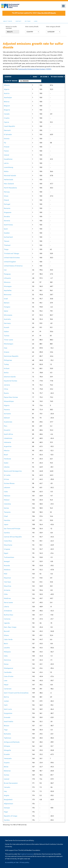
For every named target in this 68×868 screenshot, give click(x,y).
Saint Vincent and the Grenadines (16, 693)
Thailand (7, 245)
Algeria (7, 89)
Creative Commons (27, 854)
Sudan (6, 463)
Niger (6, 812)
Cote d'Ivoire (9, 676)
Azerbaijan (8, 97)
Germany (7, 323)
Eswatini (7, 430)
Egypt (6, 553)
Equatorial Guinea (10, 381)
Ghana (6, 635)
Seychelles (8, 290)
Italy (6, 348)
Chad (6, 516)
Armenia (7, 590)
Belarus (7, 102)
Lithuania (7, 278)
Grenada (7, 717)
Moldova (7, 570)
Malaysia (7, 652)
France (6, 151)
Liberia (6, 607)
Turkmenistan (9, 557)
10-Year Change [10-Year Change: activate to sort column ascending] (57, 77)
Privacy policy (25, 862)
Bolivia (6, 697)
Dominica (7, 660)
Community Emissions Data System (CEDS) (35, 69)
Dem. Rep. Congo (10, 627)
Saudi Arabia (8, 721)
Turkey (6, 364)
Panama (7, 410)
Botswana (8, 295)
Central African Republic (13, 537)
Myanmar (7, 578)
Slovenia (7, 221)
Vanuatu (7, 787)
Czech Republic (9, 126)
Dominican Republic (11, 356)
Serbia (6, 373)
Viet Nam (7, 582)
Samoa (6, 508)
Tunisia (7, 336)
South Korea (8, 225)
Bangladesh (8, 800)
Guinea (7, 775)
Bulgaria (7, 110)
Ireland (6, 155)
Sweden (7, 233)
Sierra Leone (8, 602)
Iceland (7, 779)
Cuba (6, 492)
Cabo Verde (8, 639)
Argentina (8, 446)
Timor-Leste (8, 340)
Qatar (6, 311)
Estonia (7, 139)
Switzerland (8, 237)
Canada (7, 114)
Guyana (7, 763)
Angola (7, 795)
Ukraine (7, 467)
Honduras (7, 459)
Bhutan (7, 726)
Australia (7, 319)
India (6, 656)
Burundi (7, 631)
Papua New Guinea (11, 397)
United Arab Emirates (12, 258)
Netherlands (8, 180)
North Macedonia (10, 188)
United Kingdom (10, 262)
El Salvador (8, 134)
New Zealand (9, 184)
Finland (7, 147)
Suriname (7, 414)
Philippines (8, 360)
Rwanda (7, 566)
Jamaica (7, 385)
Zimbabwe (8, 611)
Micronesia (8, 315)
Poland (6, 200)
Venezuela (8, 758)
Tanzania (7, 512)
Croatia (7, 118)
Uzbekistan (8, 438)
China (6, 389)
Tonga (6, 249)
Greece (7, 352)
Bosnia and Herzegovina (13, 471)
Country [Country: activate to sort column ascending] (8, 77)
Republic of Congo (11, 816)
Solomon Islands (10, 377)
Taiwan (7, 241)
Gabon (6, 332)
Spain (6, 229)
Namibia (7, 520)
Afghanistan (8, 804)
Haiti (6, 705)
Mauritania (8, 545)
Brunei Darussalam (11, 783)
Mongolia (7, 750)
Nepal (6, 685)
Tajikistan (7, 738)
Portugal (7, 204)
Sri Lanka (7, 475)
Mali (6, 574)
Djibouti (7, 418)
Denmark (7, 130)
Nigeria (7, 405)
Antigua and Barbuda (12, 742)
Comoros (7, 619)
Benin (6, 644)
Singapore (8, 212)
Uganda (7, 623)
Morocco (7, 282)
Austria (7, 93)
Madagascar (9, 668)
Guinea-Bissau (9, 483)
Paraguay (7, 274)
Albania (7, 85)
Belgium (7, 106)
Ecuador (7, 754)
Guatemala (8, 422)
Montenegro (8, 344)
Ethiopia (7, 746)
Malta (6, 171)
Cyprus (6, 122)
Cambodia (8, 672)
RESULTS (10, 32)
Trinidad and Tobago (11, 253)
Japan (6, 524)
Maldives (7, 598)
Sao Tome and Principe (12, 529)
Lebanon (7, 487)
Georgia (7, 808)
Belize (6, 767)
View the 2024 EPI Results (47, 13)
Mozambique (9, 401)
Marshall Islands (10, 176)
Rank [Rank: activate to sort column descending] (35, 77)
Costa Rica (8, 541)
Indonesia (7, 442)
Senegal (7, 561)
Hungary (7, 307)
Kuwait (7, 327)
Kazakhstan (8, 159)
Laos (6, 681)
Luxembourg (8, 167)
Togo (6, 730)
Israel (6, 299)
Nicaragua (8, 286)
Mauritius (8, 586)
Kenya (6, 664)
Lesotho (7, 648)
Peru (6, 426)
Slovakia (7, 217)
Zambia (7, 820)
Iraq (5, 791)
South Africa (8, 434)
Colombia (7, 504)
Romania (7, 208)
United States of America (13, 266)
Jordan (6, 701)
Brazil (6, 455)
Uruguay (7, 549)
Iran (5, 270)
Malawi (7, 500)
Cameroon (8, 689)
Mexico (7, 451)
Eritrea (6, 479)
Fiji (5, 143)
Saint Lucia (8, 709)
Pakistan (7, 496)
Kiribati (7, 368)
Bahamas (7, 771)
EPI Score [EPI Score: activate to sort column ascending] (44, 77)
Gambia (7, 533)
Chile (6, 594)
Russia (6, 393)
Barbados (7, 734)
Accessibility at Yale (12, 862)
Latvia (6, 163)
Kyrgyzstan (8, 713)
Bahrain (7, 303)
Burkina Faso (8, 615)
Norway (7, 192)
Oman (6, 196)
